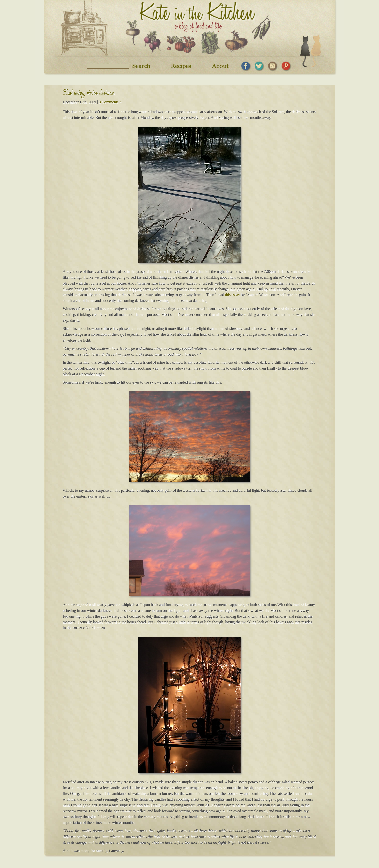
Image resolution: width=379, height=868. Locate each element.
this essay (233, 295)
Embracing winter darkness (89, 94)
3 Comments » (110, 102)
